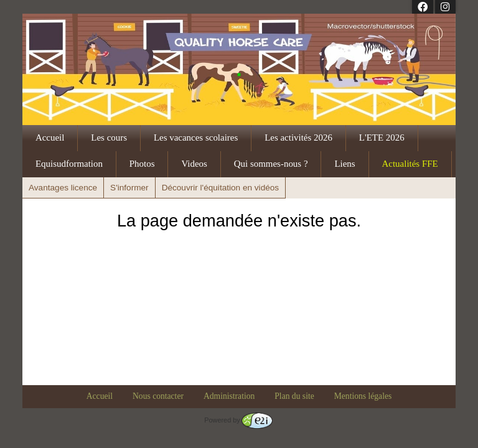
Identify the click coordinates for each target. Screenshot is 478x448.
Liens (344, 164)
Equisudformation (69, 164)
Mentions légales (363, 396)
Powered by (238, 420)
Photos (142, 164)
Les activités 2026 (298, 138)
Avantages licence (63, 188)
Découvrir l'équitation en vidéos (220, 188)
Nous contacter (158, 396)
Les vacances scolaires (196, 138)
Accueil (50, 138)
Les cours (109, 138)
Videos (194, 164)
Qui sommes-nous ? (271, 164)
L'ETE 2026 (382, 138)
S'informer (129, 188)
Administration (229, 396)
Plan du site (294, 396)
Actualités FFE (410, 164)
